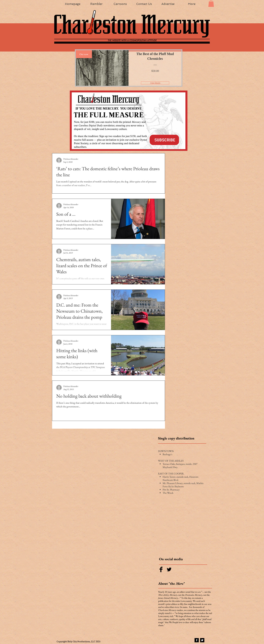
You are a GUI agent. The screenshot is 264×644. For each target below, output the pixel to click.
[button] (211, 3)
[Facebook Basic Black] (161, 569)
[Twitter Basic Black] (169, 569)
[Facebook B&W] (197, 640)
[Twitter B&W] (202, 640)
